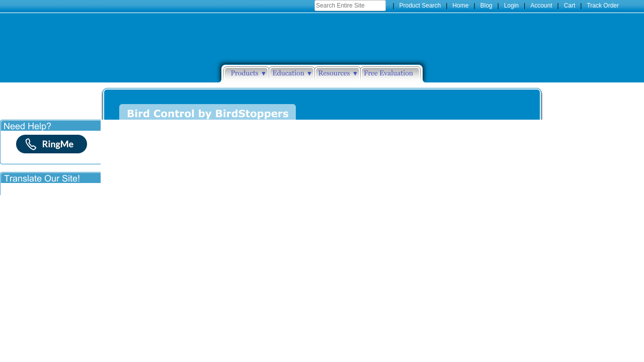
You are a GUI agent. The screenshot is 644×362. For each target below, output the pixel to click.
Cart (570, 6)
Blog (487, 6)
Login (511, 6)
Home (460, 6)
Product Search (420, 6)
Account (541, 6)
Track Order (603, 6)
